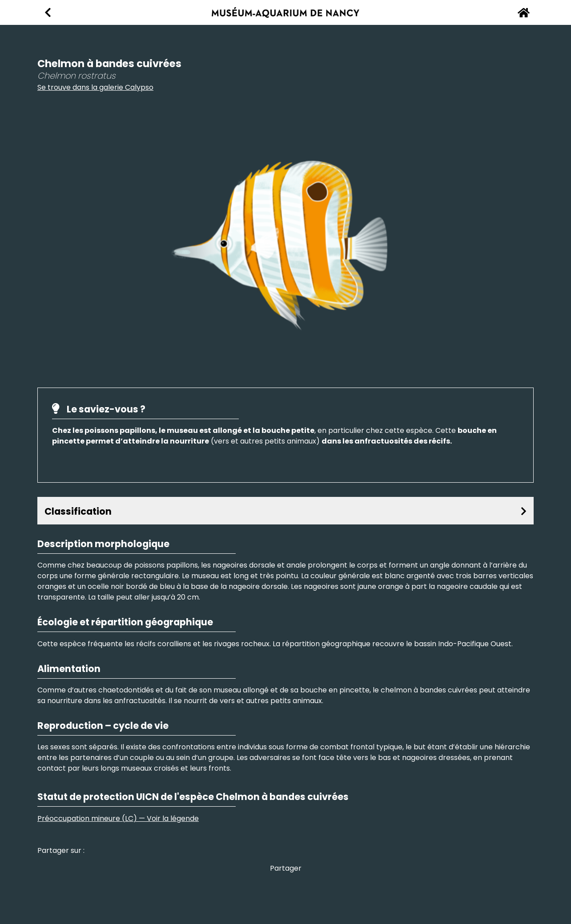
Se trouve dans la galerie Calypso (95, 87)
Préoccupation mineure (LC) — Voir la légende (118, 818)
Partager (286, 868)
